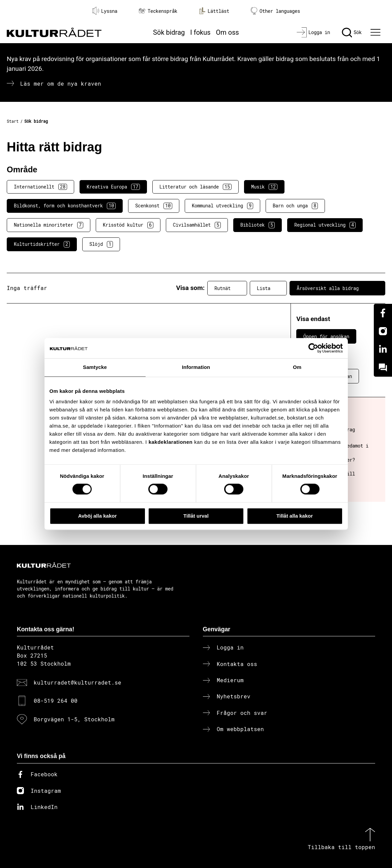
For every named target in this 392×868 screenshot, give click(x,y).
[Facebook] (383, 313)
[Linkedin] (383, 349)
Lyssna (105, 11)
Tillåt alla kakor (295, 516)
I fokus (200, 32)
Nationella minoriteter (49, 225)
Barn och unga (295, 206)
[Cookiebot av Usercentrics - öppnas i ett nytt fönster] (313, 348)
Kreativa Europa (113, 187)
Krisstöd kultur (128, 225)
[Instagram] (383, 331)
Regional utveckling (325, 225)
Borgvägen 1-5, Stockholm (74, 719)
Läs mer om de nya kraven (61, 83)
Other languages (275, 11)
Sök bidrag (169, 32)
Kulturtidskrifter (42, 244)
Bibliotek (258, 225)
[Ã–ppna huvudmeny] (376, 32)
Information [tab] (196, 367)
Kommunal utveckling (222, 206)
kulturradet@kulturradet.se (78, 682)
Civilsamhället (197, 225)
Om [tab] (297, 367)
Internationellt (40, 187)
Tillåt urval (196, 516)
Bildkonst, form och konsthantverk (65, 206)
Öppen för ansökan (326, 336)
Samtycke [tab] (95, 367)
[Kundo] (383, 368)
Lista (268, 288)
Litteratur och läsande (195, 187)
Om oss (228, 32)
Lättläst (214, 11)
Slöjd (101, 244)
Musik (264, 187)
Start (13, 121)
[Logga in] (313, 32)
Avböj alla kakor (98, 516)
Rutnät (227, 288)
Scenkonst (154, 206)
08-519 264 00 (56, 701)
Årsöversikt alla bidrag (337, 288)
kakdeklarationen (171, 442)
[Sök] (352, 32)
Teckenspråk (158, 11)
